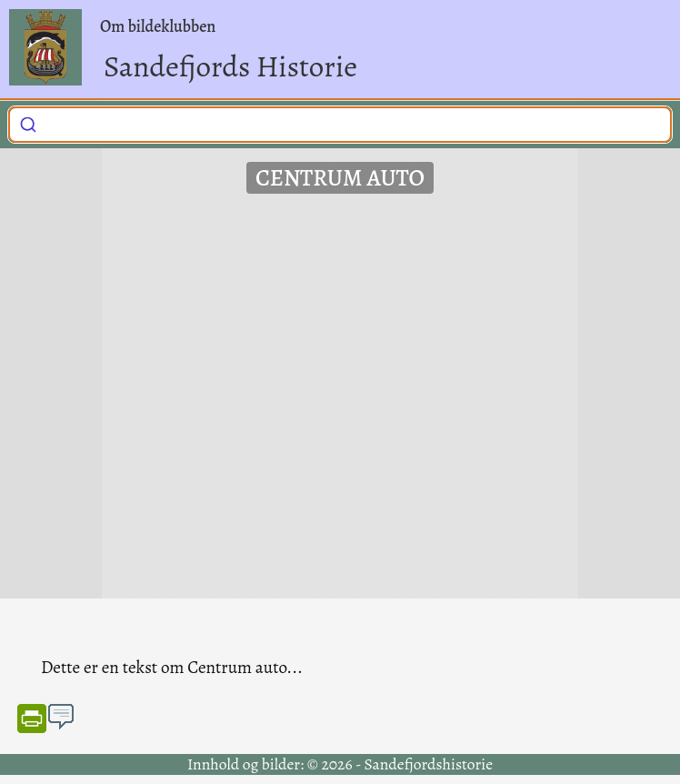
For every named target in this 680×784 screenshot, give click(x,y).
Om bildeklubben (158, 26)
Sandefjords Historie (230, 66)
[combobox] (340, 125)
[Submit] (28, 122)
